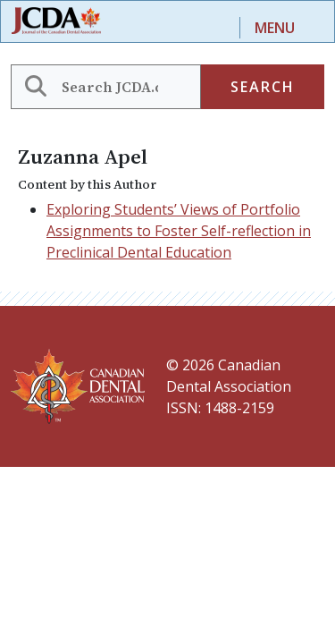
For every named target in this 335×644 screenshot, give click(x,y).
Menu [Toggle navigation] (275, 28)
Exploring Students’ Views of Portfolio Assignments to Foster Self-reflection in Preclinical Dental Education (179, 231)
